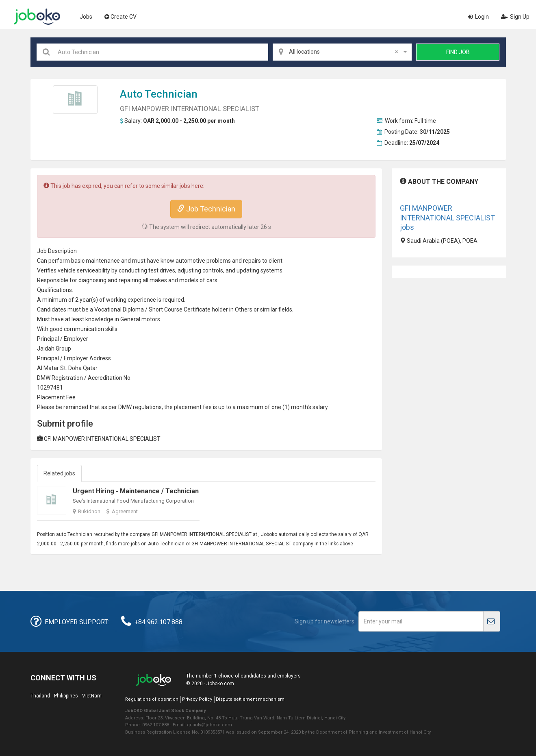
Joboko (37, 17)
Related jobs (59, 473)
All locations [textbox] (343, 52)
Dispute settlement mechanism (250, 699)
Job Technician (206, 209)
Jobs (86, 17)
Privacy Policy (197, 699)
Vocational (108, 309)
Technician (171, 94)
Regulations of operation (152, 699)
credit (102, 378)
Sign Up (515, 17)
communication (84, 329)
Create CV (120, 17)
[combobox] (342, 52)
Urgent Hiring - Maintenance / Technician (136, 491)
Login (478, 17)
